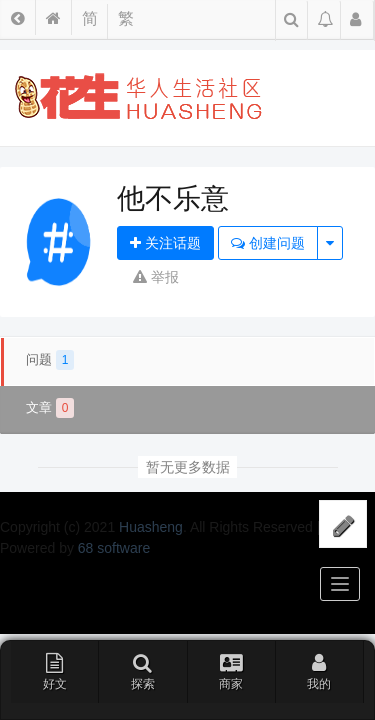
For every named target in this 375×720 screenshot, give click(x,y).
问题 (50, 360)
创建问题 (268, 243)
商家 (231, 671)
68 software (114, 548)
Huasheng (151, 527)
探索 (143, 671)
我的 (319, 671)
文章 (50, 408)
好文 (55, 671)
